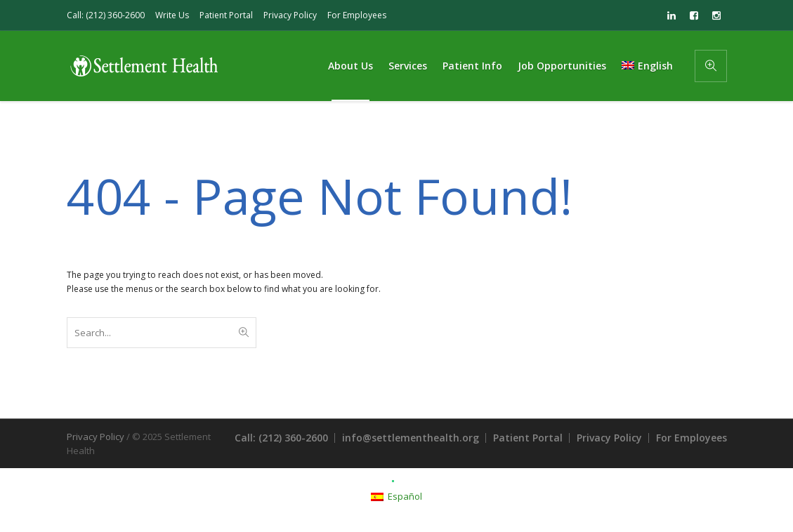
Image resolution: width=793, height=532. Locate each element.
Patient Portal (226, 15)
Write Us (172, 15)
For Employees (357, 15)
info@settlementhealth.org (411, 438)
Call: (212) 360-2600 (106, 15)
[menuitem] (647, 66)
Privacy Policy (290, 15)
